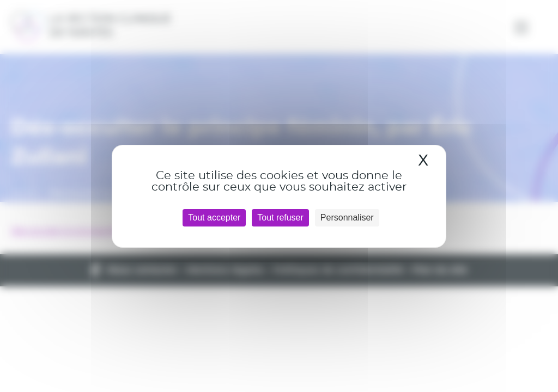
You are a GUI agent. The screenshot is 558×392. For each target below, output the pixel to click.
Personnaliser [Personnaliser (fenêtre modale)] (347, 218)
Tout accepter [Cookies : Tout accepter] (214, 218)
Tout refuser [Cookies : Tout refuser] (280, 218)
